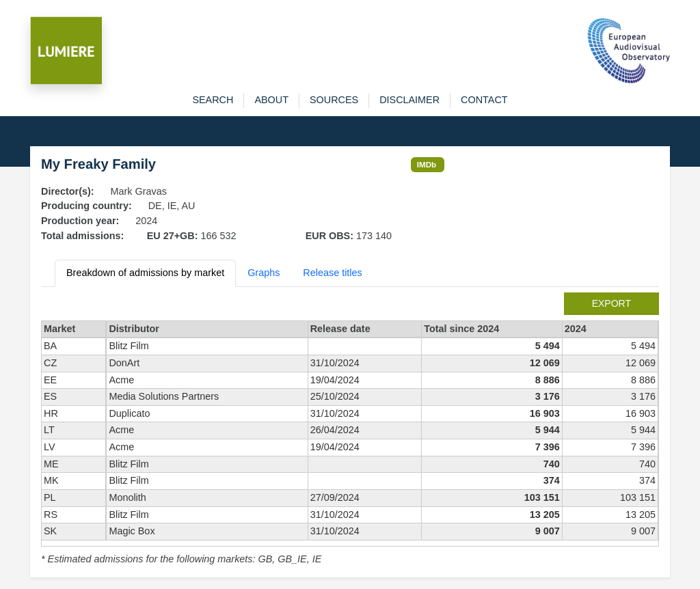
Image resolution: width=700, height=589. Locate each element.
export (611, 303)
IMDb (427, 164)
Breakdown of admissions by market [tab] (145, 273)
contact (484, 100)
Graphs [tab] (264, 273)
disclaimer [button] (409, 100)
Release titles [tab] (332, 273)
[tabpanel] (350, 430)
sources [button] (334, 100)
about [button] (271, 100)
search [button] (213, 100)
